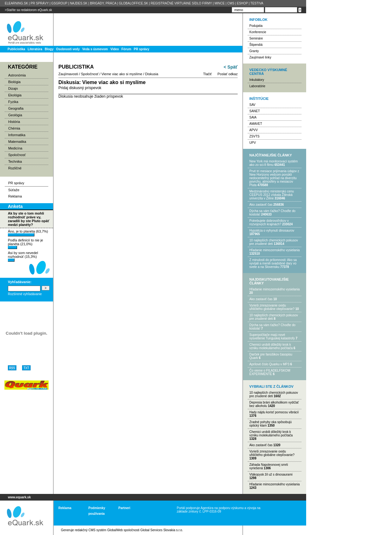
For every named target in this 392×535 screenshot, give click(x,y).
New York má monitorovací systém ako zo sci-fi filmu (273, 163)
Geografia (16, 108)
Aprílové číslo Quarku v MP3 (269, 364)
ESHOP (242, 3)
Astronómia (17, 75)
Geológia (15, 115)
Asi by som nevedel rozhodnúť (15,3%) (23, 256)
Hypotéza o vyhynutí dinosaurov (272, 231)
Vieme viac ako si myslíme (122, 74)
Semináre (256, 38)
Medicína (15, 148)
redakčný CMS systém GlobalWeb (99, 530)
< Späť (231, 67)
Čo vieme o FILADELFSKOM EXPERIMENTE (270, 372)
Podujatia (256, 26)
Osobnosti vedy (68, 49)
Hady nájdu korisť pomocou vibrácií (274, 412)
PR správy (142, 49)
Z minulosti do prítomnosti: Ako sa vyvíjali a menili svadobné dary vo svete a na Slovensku (273, 263)
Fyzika (13, 102)
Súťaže (14, 190)
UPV (253, 143)
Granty (254, 51)
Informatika (17, 135)
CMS (231, 3)
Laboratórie (257, 86)
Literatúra (35, 49)
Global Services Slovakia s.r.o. (162, 530)
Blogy (49, 49)
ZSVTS (254, 136)
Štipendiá (256, 45)
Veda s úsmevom (95, 49)
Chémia (14, 128)
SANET (255, 111)
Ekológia (15, 95)
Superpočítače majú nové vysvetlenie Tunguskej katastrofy (272, 337)
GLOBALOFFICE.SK (133, 3)
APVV (254, 130)
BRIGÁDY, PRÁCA (103, 3)
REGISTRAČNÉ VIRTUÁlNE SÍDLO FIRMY (181, 3)
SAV (252, 105)
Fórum (126, 49)
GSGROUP (59, 3)
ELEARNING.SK (16, 3)
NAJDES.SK (79, 3)
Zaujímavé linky (260, 57)
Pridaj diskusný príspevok (80, 88)
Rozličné (15, 168)
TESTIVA (257, 3)
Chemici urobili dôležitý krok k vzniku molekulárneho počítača (271, 346)
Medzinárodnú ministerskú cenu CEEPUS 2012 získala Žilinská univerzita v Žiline (272, 195)
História (14, 122)
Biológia (14, 82)
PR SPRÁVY (40, 3)
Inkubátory (257, 80)
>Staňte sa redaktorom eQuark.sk (28, 10)
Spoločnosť (17, 155)
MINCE (220, 3)
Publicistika (16, 49)
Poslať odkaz (228, 74)
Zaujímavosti (68, 74)
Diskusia (152, 74)
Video (115, 49)
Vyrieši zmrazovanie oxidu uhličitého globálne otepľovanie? (272, 307)
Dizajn (13, 88)
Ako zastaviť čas (261, 205)
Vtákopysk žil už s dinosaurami (271, 474)
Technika (15, 161)
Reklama (15, 196)
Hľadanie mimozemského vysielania (275, 250)
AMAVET (256, 124)
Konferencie (258, 32)
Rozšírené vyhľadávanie (25, 294)
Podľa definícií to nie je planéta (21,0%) (25, 244)
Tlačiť (208, 74)
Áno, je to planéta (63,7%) (28, 233)
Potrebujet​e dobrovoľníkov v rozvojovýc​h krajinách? (269, 222)
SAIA (253, 117)
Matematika (17, 142)
